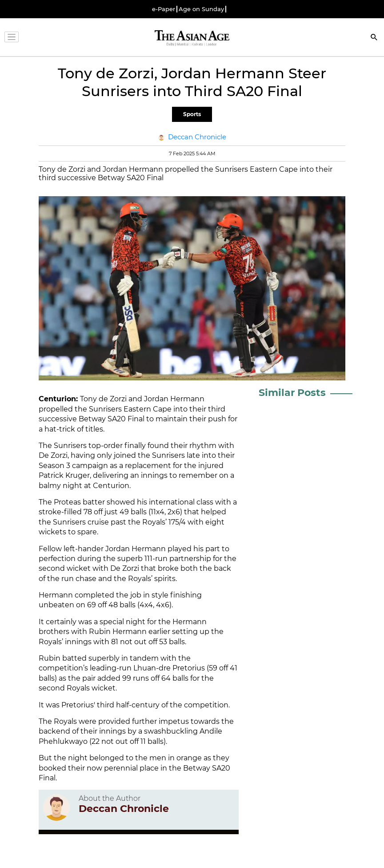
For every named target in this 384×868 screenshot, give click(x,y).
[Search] (374, 38)
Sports (192, 114)
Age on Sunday (201, 9)
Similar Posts (292, 393)
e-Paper (164, 9)
